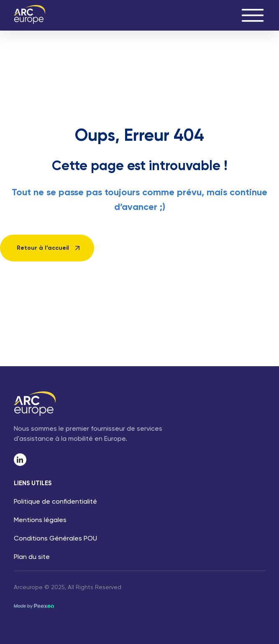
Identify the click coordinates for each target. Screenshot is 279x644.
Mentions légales (40, 520)
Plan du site (32, 557)
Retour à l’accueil (43, 248)
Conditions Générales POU (55, 539)
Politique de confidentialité (55, 502)
